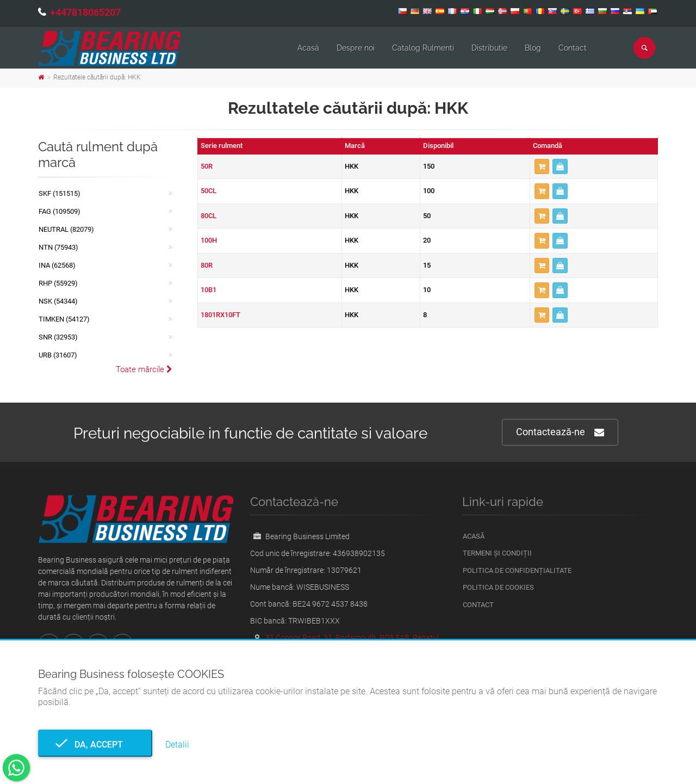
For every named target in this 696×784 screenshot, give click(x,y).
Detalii (177, 745)
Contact (573, 48)
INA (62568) (57, 265)
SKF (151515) (60, 193)
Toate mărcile (144, 369)
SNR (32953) (58, 337)
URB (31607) (58, 355)
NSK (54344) (58, 301)
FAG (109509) (60, 211)
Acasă (308, 48)
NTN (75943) (58, 247)
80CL (209, 216)
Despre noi (356, 48)
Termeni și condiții (497, 553)
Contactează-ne (560, 432)
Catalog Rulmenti (423, 48)
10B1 (209, 290)
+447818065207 (85, 12)
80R (207, 265)
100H (209, 240)
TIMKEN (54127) (64, 319)
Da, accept (95, 745)
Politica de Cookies (498, 587)
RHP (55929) (58, 283)
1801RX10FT (220, 315)
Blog (533, 48)
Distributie (489, 48)
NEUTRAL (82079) (66, 229)
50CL (209, 191)
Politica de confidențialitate (517, 570)
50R (207, 166)
